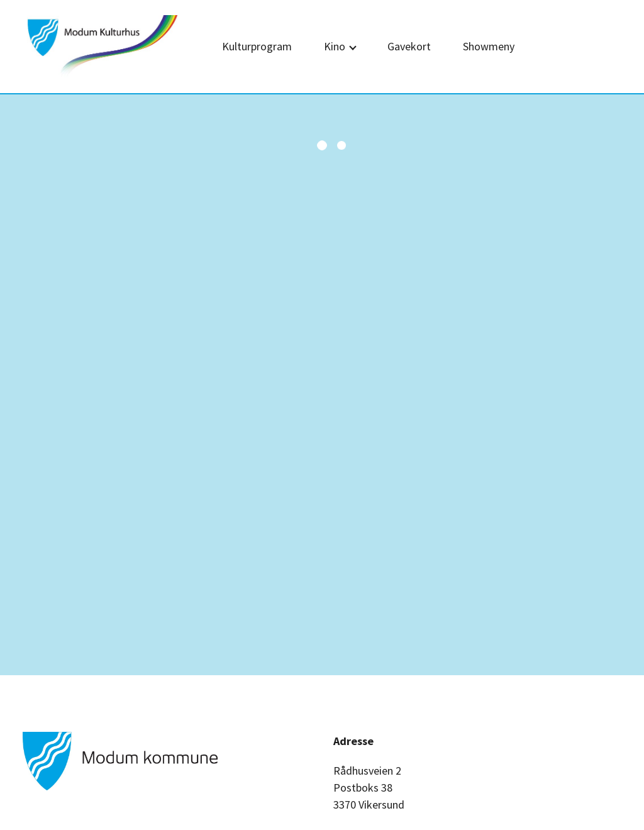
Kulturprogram (257, 46)
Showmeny (489, 46)
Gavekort (409, 46)
